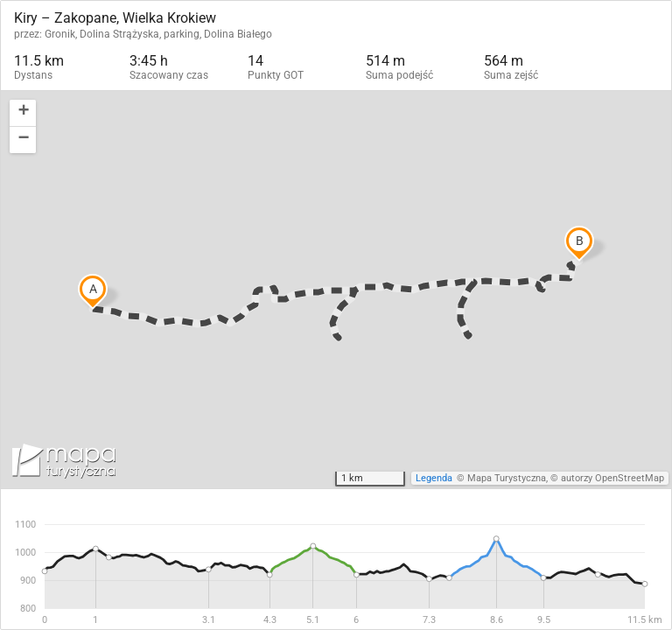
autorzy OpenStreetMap (612, 478)
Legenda (434, 478)
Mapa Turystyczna (507, 478)
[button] (23, 113)
